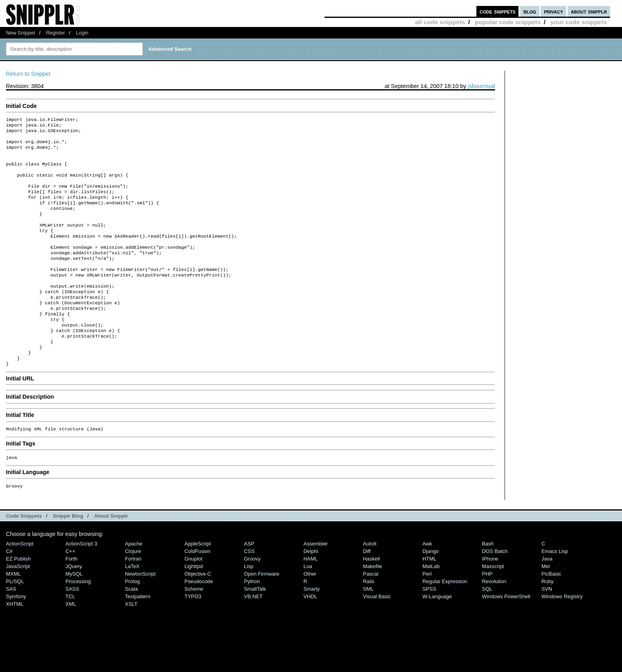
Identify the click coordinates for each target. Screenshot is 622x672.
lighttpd (194, 604)
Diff (367, 589)
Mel (546, 604)
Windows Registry (562, 635)
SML (368, 627)
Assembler (316, 582)
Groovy (252, 597)
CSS (249, 589)
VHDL (310, 635)
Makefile (372, 604)
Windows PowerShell (506, 635)
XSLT (131, 642)
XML (71, 642)
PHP (487, 612)
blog (530, 11)
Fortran (133, 597)
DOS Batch (495, 589)
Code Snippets (24, 554)
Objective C (198, 612)
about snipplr (589, 11)
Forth (71, 597)
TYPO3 (193, 635)
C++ (70, 589)
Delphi (311, 589)
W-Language (437, 635)
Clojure (133, 589)
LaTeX (132, 604)
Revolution (494, 619)
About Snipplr (111, 554)
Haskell (371, 597)
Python (252, 619)
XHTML (15, 642)
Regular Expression (445, 619)
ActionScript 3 (81, 582)
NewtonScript (140, 612)
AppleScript (198, 582)
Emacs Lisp (555, 589)
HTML (429, 597)
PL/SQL (15, 619)
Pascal (371, 612)
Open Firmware (262, 612)
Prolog (132, 619)
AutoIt (370, 582)
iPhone (490, 597)
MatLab (431, 604)
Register (56, 33)
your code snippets (579, 22)
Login (82, 33)
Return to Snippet (28, 74)
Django (431, 589)
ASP (249, 582)
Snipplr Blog (68, 554)
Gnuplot (193, 597)
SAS (11, 627)
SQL (487, 627)
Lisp (249, 604)
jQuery (74, 604)
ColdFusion (198, 589)
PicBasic (551, 612)
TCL (70, 635)
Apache (134, 582)
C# (9, 589)
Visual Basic (377, 635)
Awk (427, 582)
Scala (131, 627)
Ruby (547, 619)
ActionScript (20, 582)
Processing (78, 619)
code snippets (498, 11)
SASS (72, 627)
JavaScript (18, 604)
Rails (369, 619)
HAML (311, 597)
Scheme (194, 627)
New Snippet (20, 33)
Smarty (312, 627)
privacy (553, 11)
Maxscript (493, 604)
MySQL (74, 612)
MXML (13, 612)
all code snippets (440, 22)
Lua (308, 604)
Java (547, 597)
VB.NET (253, 635)
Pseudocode (199, 619)
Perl (427, 612)
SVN (547, 627)
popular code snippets (508, 22)
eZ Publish (18, 597)
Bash (488, 582)
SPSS (429, 627)
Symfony (16, 635)
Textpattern (138, 635)
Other (310, 612)
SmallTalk (255, 627)
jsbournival (481, 86)
